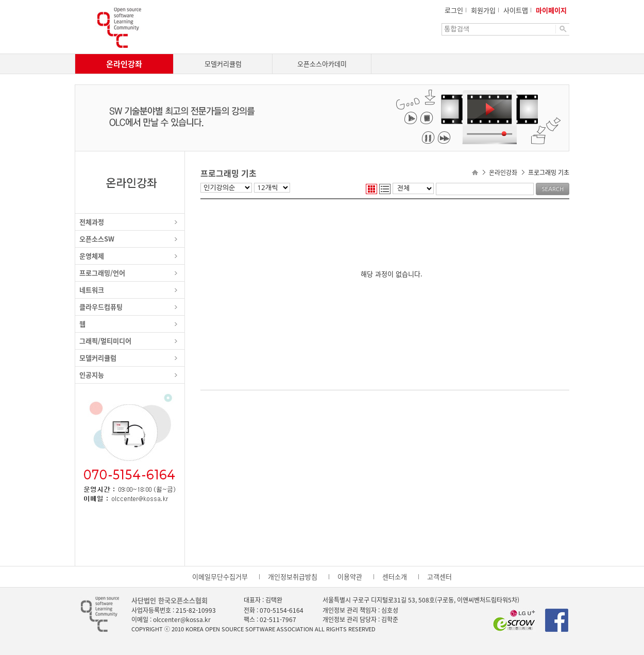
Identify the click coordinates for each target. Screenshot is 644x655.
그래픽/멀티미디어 (105, 341)
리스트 (385, 189)
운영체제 (92, 256)
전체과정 (92, 222)
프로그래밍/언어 (102, 273)
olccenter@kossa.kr (182, 619)
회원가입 (483, 10)
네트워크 (92, 290)
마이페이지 (551, 10)
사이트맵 (516, 10)
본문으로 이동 (0, 0)
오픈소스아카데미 (322, 64)
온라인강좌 (124, 64)
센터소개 (395, 576)
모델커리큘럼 (223, 64)
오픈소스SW (97, 239)
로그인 (454, 10)
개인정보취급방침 (293, 576)
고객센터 (439, 576)
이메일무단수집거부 (220, 576)
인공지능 (92, 375)
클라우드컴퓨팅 (101, 307)
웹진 (371, 189)
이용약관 (350, 576)
